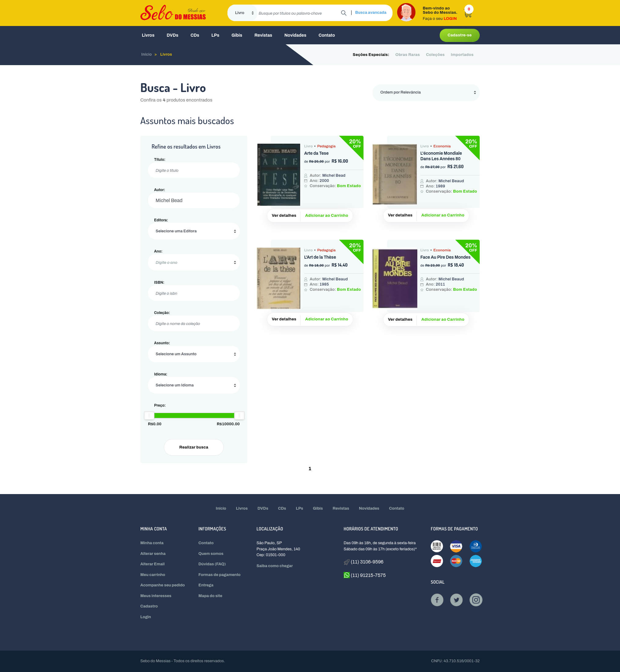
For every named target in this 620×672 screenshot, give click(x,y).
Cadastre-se (460, 35)
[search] (299, 13)
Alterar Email (152, 564)
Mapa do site (210, 596)
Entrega (206, 585)
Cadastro (149, 606)
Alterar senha (153, 554)
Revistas (263, 35)
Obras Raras (408, 55)
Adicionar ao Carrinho (327, 216)
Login (146, 617)
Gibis (237, 35)
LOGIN (450, 19)
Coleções (435, 55)
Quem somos (211, 554)
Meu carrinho (153, 575)
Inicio (147, 54)
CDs (195, 35)
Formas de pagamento (220, 575)
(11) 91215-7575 (365, 575)
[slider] (149, 415)
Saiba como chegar (275, 566)
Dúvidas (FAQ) (212, 564)
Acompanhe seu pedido (163, 585)
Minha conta (152, 543)
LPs (216, 35)
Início (221, 508)
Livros (148, 35)
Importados (462, 55)
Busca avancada (371, 13)
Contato (327, 35)
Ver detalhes (284, 216)
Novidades (295, 35)
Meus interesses (156, 596)
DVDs (172, 35)
